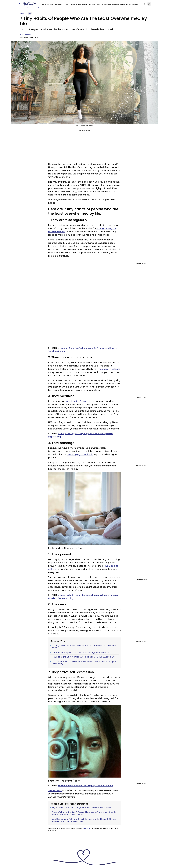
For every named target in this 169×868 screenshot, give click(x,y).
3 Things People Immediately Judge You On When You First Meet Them (84, 646)
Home (22, 13)
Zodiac (50, 4)
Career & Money (119, 4)
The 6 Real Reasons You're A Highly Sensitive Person (85, 786)
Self (67, 4)
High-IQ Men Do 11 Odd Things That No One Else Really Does (82, 808)
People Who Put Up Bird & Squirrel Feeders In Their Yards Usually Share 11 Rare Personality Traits (84, 813)
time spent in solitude (108, 369)
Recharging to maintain (80, 454)
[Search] (143, 4)
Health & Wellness (103, 4)
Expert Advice (132, 4)
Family (72, 4)
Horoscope (59, 4)
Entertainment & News (85, 4)
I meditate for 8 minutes (77, 401)
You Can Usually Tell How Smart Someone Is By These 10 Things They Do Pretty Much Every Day (84, 820)
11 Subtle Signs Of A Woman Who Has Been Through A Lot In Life (84, 657)
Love (44, 4)
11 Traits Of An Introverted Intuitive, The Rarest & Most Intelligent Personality (84, 663)
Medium (86, 828)
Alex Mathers (25, 35)
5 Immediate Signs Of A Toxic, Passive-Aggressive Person (81, 652)
